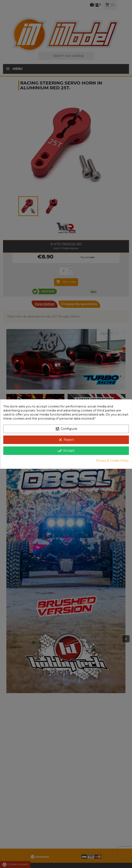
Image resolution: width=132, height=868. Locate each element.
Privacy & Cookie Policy (112, 461)
